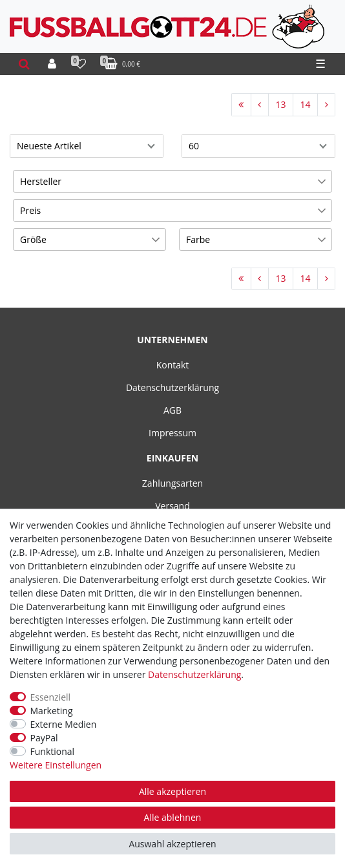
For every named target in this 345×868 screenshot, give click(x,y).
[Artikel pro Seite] (258, 146)
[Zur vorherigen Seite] (260, 105)
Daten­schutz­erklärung (194, 674)
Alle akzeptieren (172, 791)
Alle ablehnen (173, 817)
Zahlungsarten (172, 483)
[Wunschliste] (80, 64)
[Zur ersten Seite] (241, 105)
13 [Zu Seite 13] (280, 104)
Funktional (53, 751)
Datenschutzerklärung (172, 387)
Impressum (172, 433)
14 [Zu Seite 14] (305, 104)
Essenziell (51, 697)
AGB (172, 410)
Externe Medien (64, 724)
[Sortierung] (87, 146)
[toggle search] (24, 64)
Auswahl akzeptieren (172, 844)
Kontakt (173, 365)
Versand (172, 506)
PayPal (44, 738)
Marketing (52, 711)
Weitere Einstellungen (56, 765)
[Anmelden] (52, 64)
